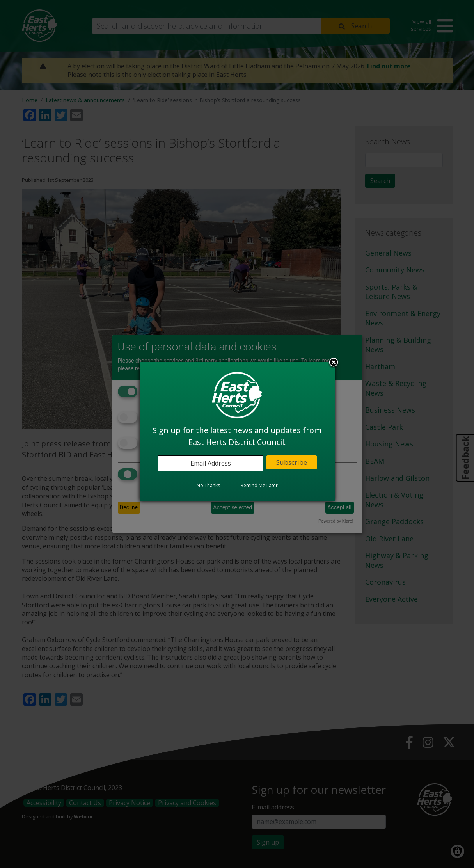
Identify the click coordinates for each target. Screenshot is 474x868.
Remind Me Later (259, 485)
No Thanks (208, 485)
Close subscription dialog (334, 363)
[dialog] (237, 432)
